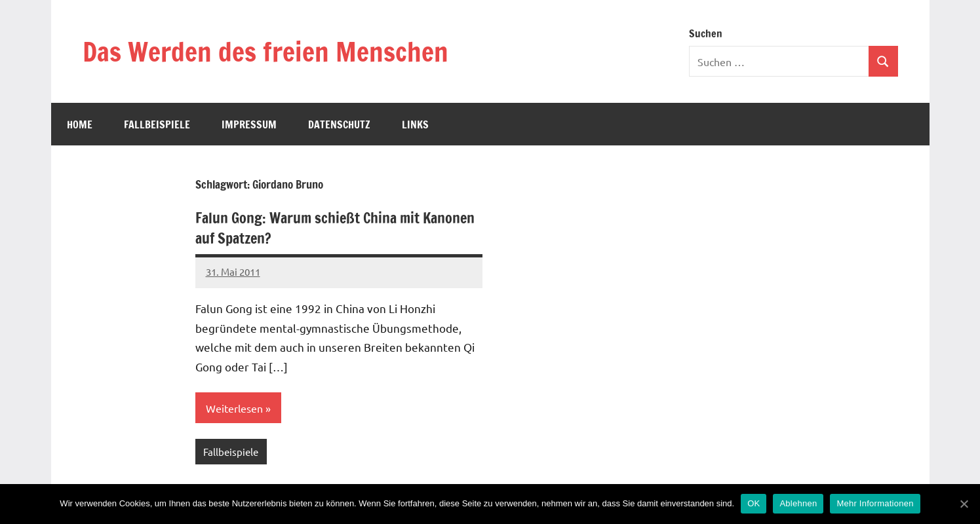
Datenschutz (339, 124)
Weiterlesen (234, 408)
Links (415, 124)
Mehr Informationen (875, 503)
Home (80, 124)
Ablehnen (798, 503)
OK (754, 503)
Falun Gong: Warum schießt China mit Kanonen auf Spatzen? (335, 228)
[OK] (964, 504)
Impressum (249, 124)
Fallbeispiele (157, 124)
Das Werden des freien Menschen (265, 51)
